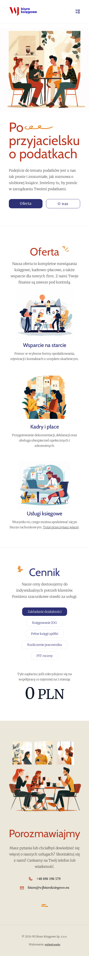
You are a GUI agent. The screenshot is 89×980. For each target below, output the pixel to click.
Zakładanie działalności (45, 612)
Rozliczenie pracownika (44, 645)
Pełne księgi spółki (45, 634)
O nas (63, 204)
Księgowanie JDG (44, 623)
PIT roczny (45, 656)
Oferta (26, 203)
